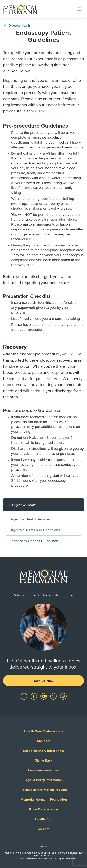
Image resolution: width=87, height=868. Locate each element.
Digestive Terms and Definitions (35, 530)
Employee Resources (43, 770)
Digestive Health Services (30, 519)
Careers (44, 829)
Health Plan (44, 819)
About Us (43, 741)
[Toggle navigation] (79, 9)
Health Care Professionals (43, 731)
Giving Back (43, 761)
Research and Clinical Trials (43, 751)
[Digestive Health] (43, 505)
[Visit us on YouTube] (44, 696)
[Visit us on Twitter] (54, 696)
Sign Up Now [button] (44, 681)
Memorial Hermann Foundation (44, 800)
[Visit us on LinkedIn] (24, 696)
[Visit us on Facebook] (34, 696)
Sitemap (44, 846)
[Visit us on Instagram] (63, 696)
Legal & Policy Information (43, 780)
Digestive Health (16, 26)
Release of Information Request (44, 790)
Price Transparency (43, 809)
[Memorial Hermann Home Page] (20, 9)
